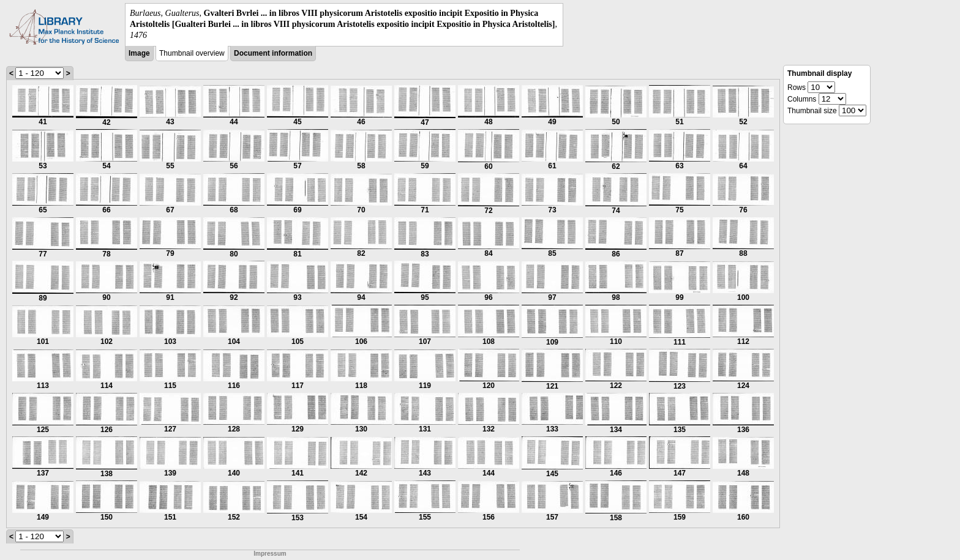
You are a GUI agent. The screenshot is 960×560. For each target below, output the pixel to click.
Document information (273, 53)
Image (139, 53)
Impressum (270, 554)
